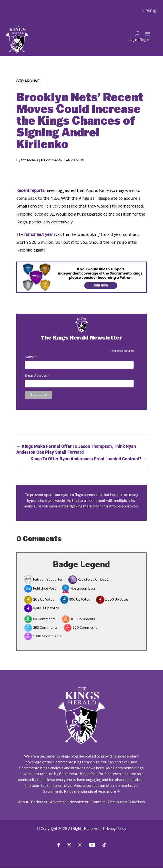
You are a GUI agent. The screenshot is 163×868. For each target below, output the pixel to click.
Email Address (37, 376)
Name (31, 358)
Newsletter (79, 802)
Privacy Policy (115, 829)
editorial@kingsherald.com (81, 506)
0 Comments (51, 160)
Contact (98, 802)
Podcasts (39, 802)
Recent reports (31, 190)
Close (147, 11)
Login (133, 40)
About (23, 802)
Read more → (109, 791)
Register (146, 40)
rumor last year (39, 234)
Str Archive (28, 81)
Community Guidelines (126, 802)
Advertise (58, 802)
